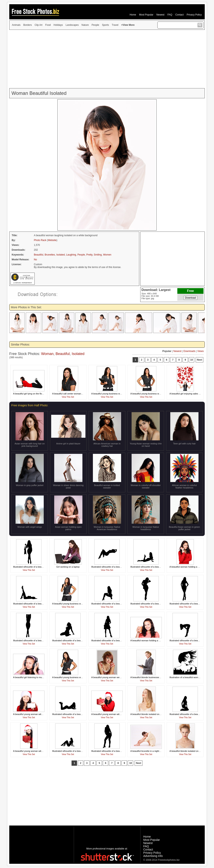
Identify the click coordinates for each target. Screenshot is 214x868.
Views (200, 351)
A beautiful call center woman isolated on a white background (82, 394)
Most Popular (146, 15)
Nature (85, 25)
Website (52, 240)
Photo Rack (40, 240)
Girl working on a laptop (68, 567)
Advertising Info (153, 856)
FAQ (170, 15)
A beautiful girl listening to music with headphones (38, 677)
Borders (28, 25)
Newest (160, 15)
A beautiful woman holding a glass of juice (151, 640)
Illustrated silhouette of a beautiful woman (33, 567)
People (95, 25)
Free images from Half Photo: (30, 405)
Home (133, 15)
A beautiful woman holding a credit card (189, 567)
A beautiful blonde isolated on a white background (155, 714)
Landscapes (72, 25)
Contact (179, 15)
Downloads (189, 351)
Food (48, 25)
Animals (16, 25)
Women (107, 255)
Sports (105, 25)
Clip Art (39, 25)
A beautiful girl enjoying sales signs (187, 394)
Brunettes (50, 255)
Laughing (71, 255)
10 (192, 360)
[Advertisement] (107, 59)
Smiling (98, 255)
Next (199, 360)
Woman (47, 354)
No (35, 260)
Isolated (60, 255)
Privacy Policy (194, 15)
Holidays (58, 25)
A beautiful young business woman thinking (112, 394)
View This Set (68, 397)
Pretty (89, 255)
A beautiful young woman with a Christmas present (116, 714)
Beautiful (39, 255)
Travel (115, 25)
